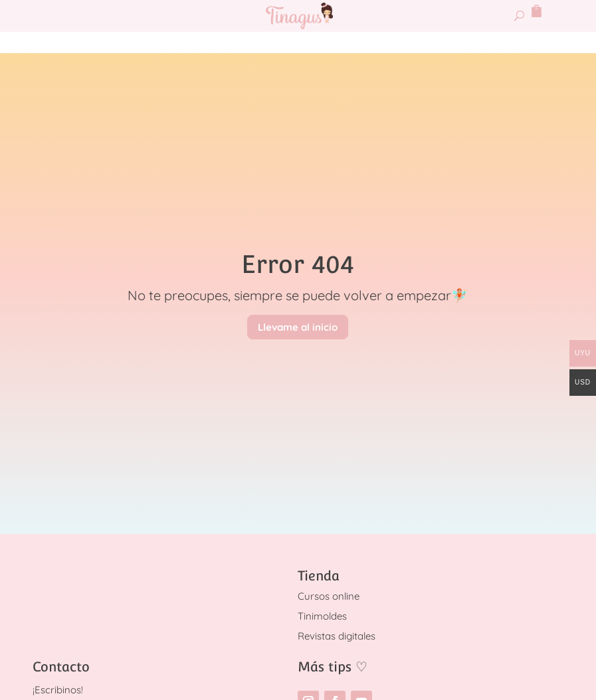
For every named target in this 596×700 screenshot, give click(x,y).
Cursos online (329, 596)
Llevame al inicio (298, 327)
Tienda (319, 576)
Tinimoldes (322, 616)
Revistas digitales (337, 636)
